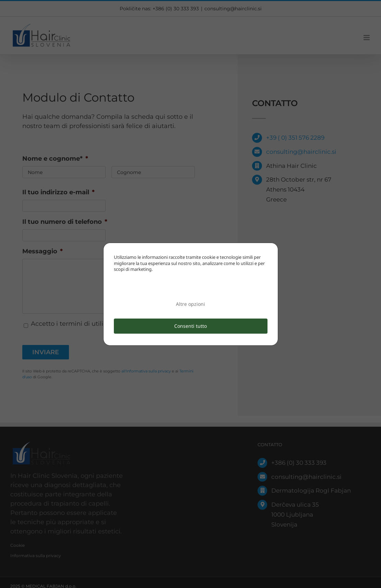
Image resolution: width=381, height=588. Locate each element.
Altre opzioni (190, 304)
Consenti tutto (190, 326)
